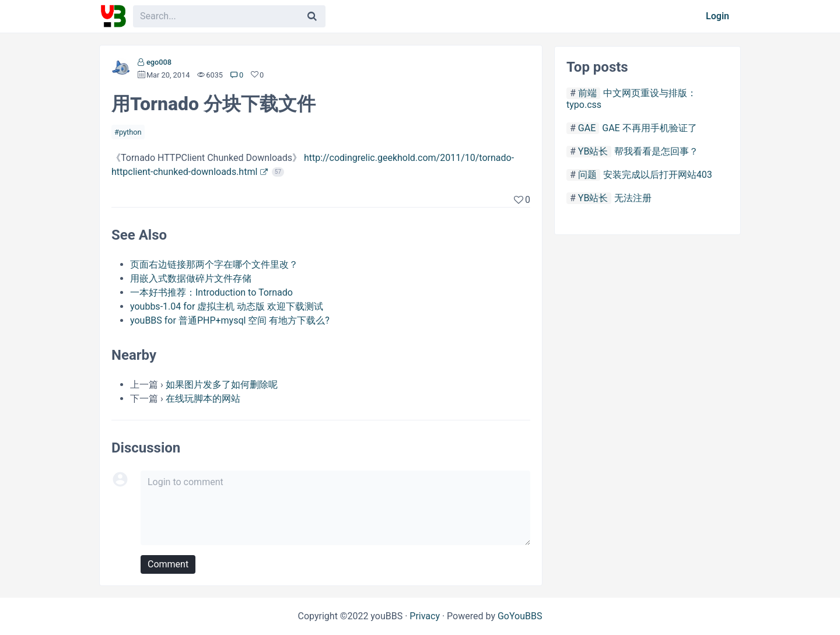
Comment (168, 564)
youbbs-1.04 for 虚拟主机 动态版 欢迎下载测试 (227, 306)
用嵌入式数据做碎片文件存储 (191, 278)
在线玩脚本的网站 (203, 399)
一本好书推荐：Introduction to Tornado (211, 292)
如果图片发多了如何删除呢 (222, 385)
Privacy (425, 616)
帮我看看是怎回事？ (656, 151)
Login (717, 16)
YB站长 (593, 151)
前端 (587, 93)
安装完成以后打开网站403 (658, 175)
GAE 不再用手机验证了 (649, 128)
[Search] (312, 16)
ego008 (159, 62)
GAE (587, 128)
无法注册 (633, 198)
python (130, 132)
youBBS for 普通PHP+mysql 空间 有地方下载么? (230, 320)
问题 (587, 175)
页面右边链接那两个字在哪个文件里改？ (214, 264)
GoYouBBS (520, 616)
